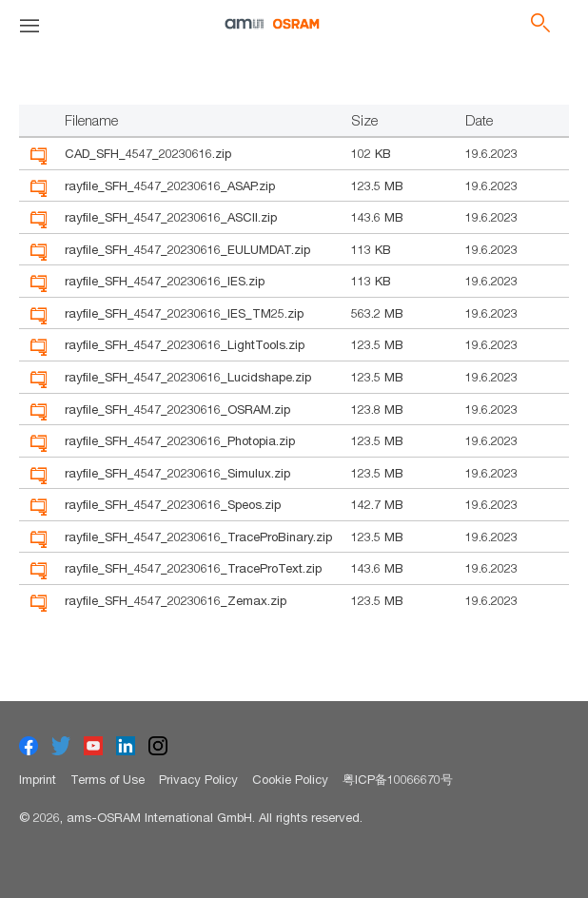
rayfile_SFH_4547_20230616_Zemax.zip (176, 600)
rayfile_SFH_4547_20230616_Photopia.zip (180, 440)
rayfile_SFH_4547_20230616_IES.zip (165, 281)
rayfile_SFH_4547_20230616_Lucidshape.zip (188, 377)
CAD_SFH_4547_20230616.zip (148, 153)
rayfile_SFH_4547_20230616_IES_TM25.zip (184, 313)
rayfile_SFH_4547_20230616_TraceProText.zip (193, 568)
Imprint (38, 779)
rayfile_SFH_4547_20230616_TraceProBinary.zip (198, 537)
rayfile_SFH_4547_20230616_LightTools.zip (185, 344)
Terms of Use (108, 779)
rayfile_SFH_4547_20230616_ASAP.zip (170, 185)
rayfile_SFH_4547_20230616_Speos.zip (173, 504)
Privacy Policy (198, 779)
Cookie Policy (290, 779)
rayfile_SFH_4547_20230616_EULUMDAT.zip (187, 249)
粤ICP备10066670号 (398, 779)
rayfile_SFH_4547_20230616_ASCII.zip (171, 217)
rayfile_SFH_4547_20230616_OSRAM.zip (177, 409)
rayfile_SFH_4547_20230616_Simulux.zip (177, 473)
